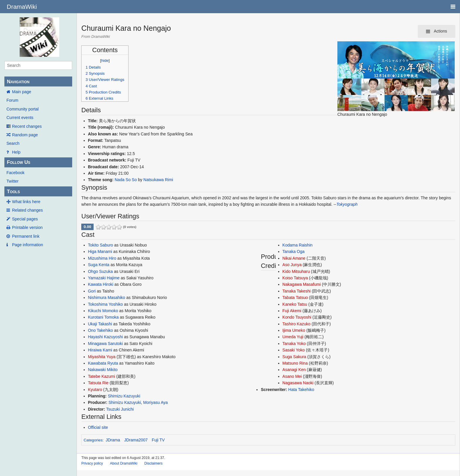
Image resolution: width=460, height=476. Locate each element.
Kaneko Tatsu (295, 304)
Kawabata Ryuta (103, 363)
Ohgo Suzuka (100, 271)
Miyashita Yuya (102, 357)
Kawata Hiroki (101, 284)
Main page (22, 92)
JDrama (113, 440)
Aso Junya (292, 265)
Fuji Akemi (292, 311)
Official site (98, 427)
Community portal (23, 109)
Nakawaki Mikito (103, 370)
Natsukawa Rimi (158, 180)
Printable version (27, 227)
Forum (12, 100)
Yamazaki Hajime (104, 278)
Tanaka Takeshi (297, 291)
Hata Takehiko (301, 390)
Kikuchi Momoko (103, 311)
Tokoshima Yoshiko (105, 304)
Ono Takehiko (100, 330)
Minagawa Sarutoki (105, 344)
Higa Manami (100, 251)
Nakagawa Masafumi (302, 284)
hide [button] (105, 61)
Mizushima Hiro (102, 258)
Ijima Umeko (294, 330)
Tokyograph (347, 204)
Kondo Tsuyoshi (297, 317)
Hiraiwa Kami (100, 350)
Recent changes (27, 126)
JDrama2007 (136, 440)
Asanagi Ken (294, 370)
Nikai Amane (294, 258)
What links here (26, 202)
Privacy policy (92, 463)
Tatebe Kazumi (102, 376)
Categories (93, 440)
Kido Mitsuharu (296, 271)
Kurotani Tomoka (103, 317)
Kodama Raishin (298, 245)
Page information (28, 245)
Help (16, 152)
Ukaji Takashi (100, 324)
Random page (25, 135)
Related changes (27, 210)
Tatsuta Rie (98, 383)
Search (13, 143)
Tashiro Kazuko (297, 324)
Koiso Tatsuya (295, 278)
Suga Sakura (294, 357)
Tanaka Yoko (294, 344)
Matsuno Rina (295, 363)
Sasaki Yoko (294, 350)
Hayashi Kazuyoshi (105, 337)
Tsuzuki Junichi (120, 409)
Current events (20, 118)
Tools (13, 192)
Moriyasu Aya (155, 402)
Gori (92, 291)
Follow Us (18, 162)
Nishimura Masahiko (107, 297)
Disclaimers (153, 463)
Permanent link (26, 236)
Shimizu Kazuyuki (124, 396)
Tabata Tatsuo (295, 297)
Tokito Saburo (101, 245)
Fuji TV (158, 440)
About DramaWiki (124, 463)
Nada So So (126, 180)
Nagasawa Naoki (298, 383)
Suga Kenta (99, 265)
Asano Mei (292, 376)
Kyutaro (95, 390)
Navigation (18, 82)
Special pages (25, 219)
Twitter (12, 181)
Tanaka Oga (294, 251)
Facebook (15, 173)
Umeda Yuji (293, 337)
